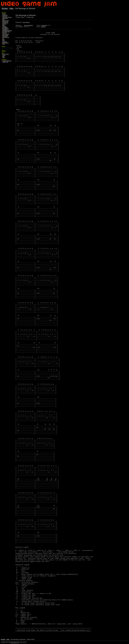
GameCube (5, 18)
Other (4, 44)
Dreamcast (5, 15)
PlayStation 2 (5, 28)
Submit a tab (5, 62)
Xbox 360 (5, 42)
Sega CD (4, 33)
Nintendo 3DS (6, 21)
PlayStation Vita (6, 32)
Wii (3, 38)
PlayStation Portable (7, 31)
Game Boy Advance (7, 17)
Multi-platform (5, 43)
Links (4, 57)
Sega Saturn (5, 35)
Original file (44, 25)
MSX (3, 20)
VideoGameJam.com (15, 643)
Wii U (4, 40)
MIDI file (43, 27)
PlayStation (5, 27)
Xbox (4, 41)
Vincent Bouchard (28, 25)
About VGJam (6, 54)
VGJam (5, 8)
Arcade (4, 14)
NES (3, 25)
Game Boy (5, 16)
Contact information (7, 61)
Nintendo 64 (5, 22)
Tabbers (4, 51)
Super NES (5, 36)
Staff (3, 56)
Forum (4, 55)
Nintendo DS (5, 23)
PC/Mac (4, 26)
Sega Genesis (6, 34)
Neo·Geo (4, 24)
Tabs (11, 8)
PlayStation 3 (5, 30)
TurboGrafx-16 (6, 37)
